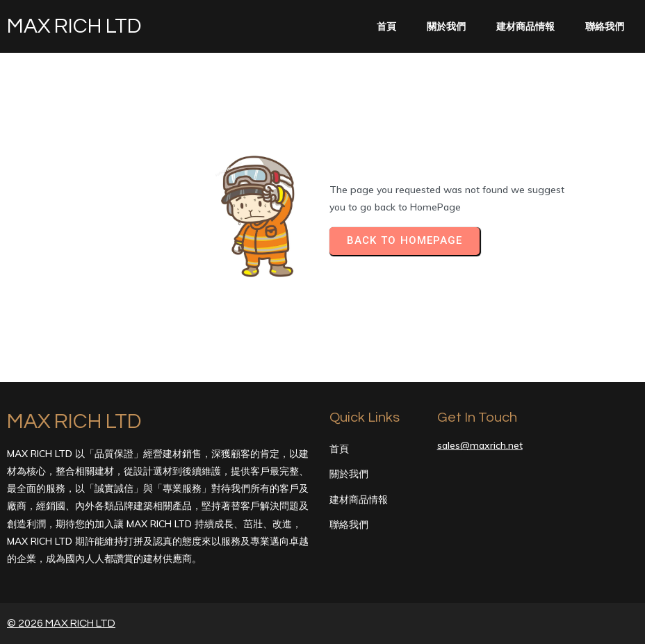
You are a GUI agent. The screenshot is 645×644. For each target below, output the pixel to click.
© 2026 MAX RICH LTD (61, 623)
